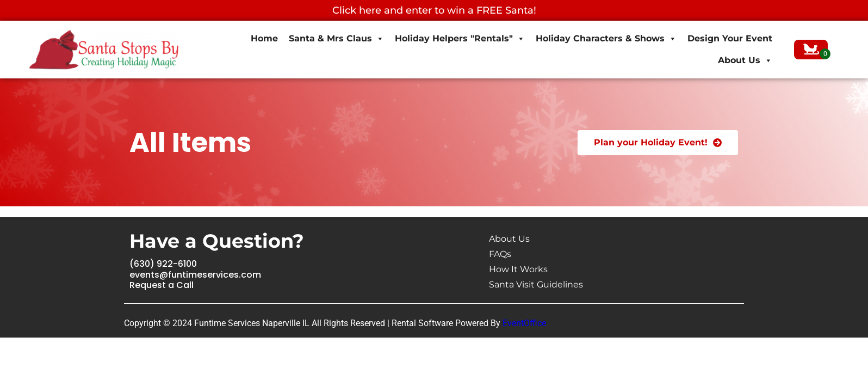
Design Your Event (730, 38)
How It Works (518, 269)
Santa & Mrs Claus (336, 39)
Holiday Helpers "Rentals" (460, 39)
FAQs (500, 254)
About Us (745, 60)
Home (264, 38)
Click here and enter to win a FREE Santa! (434, 10)
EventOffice (524, 323)
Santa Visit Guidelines (536, 284)
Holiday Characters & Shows (606, 39)
